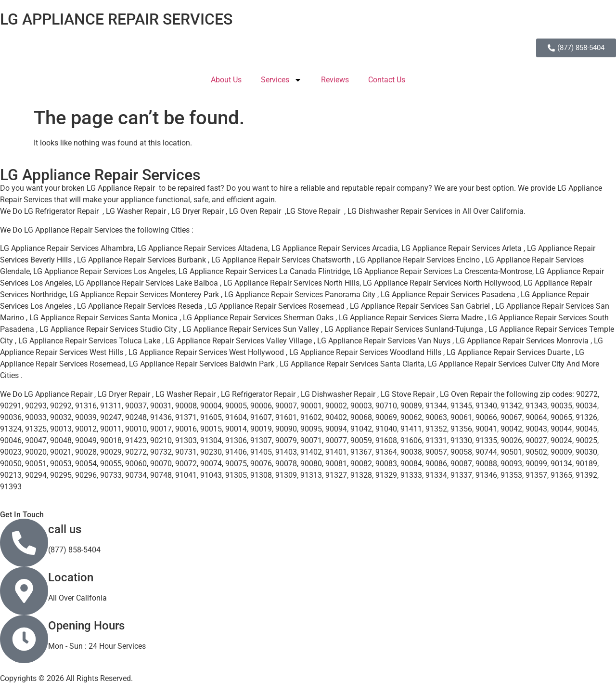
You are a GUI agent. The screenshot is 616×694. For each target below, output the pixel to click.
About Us (226, 80)
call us (65, 529)
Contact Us (387, 80)
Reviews (335, 80)
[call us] (24, 543)
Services (281, 80)
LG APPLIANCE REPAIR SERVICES (116, 19)
